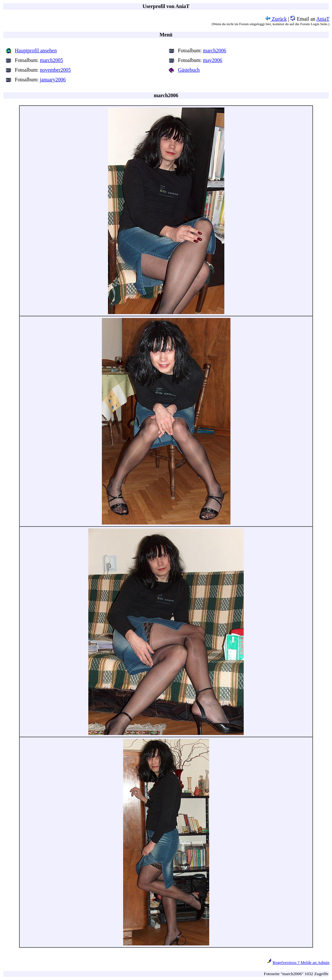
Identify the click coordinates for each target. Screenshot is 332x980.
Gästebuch (189, 70)
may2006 (213, 60)
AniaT (323, 19)
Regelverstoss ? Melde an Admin (301, 962)
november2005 (55, 70)
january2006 (53, 80)
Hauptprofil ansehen (36, 51)
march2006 (215, 51)
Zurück (276, 19)
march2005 (52, 60)
